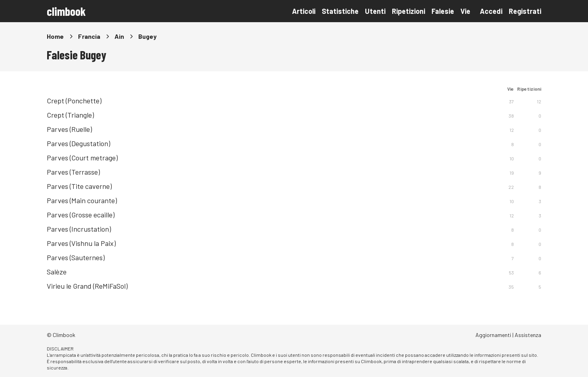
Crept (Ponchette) (74, 101)
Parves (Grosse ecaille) (81, 215)
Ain (119, 36)
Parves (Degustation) (78, 143)
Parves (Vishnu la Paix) (81, 243)
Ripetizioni (409, 11)
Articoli (304, 11)
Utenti (375, 11)
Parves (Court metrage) (82, 158)
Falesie (443, 11)
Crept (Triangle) (70, 115)
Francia (89, 36)
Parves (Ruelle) (69, 129)
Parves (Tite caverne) (79, 186)
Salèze (57, 272)
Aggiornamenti (493, 335)
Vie (465, 11)
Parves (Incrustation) (79, 229)
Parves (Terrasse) (73, 172)
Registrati (525, 11)
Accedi (491, 11)
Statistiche (340, 11)
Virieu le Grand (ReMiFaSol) (87, 286)
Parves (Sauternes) (76, 257)
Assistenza (528, 335)
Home (55, 36)
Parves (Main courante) (82, 200)
